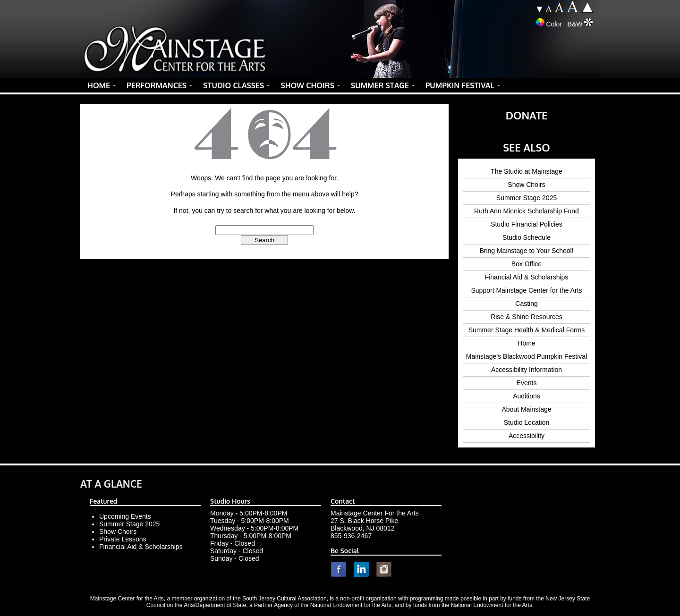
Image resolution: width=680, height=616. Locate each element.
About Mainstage (526, 409)
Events (527, 383)
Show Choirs (526, 185)
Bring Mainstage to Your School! (526, 251)
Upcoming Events (125, 516)
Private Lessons (123, 539)
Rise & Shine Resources (527, 317)
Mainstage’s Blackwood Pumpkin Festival (527, 356)
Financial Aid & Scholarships (527, 277)
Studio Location (527, 422)
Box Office (527, 264)
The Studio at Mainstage (527, 171)
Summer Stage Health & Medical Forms (527, 330)
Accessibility (527, 436)
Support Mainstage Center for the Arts (526, 290)
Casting (526, 304)
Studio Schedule (527, 237)
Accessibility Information (527, 370)
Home (526, 343)
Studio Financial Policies (527, 224)
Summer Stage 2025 (527, 198)
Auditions (527, 396)
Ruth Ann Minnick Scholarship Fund (527, 211)
